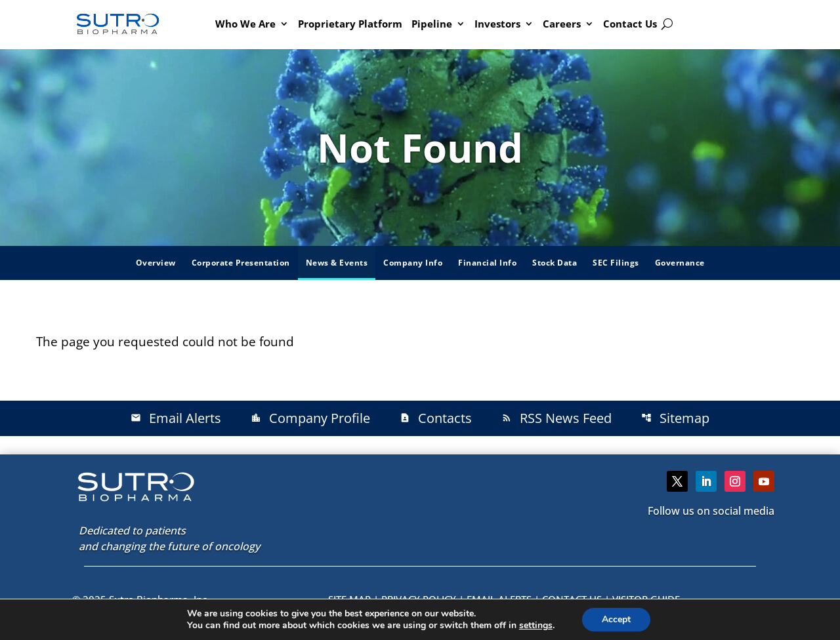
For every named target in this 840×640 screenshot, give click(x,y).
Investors (497, 24)
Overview (156, 263)
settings (536, 626)
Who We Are (245, 24)
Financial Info (487, 263)
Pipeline (432, 24)
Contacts (436, 418)
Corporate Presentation (241, 263)
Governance (680, 263)
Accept (616, 619)
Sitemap (675, 418)
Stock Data (555, 263)
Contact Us (630, 24)
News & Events (337, 263)
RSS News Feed (556, 418)
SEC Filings (616, 263)
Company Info (413, 263)
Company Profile (310, 418)
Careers (562, 24)
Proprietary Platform (350, 24)
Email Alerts (176, 418)
